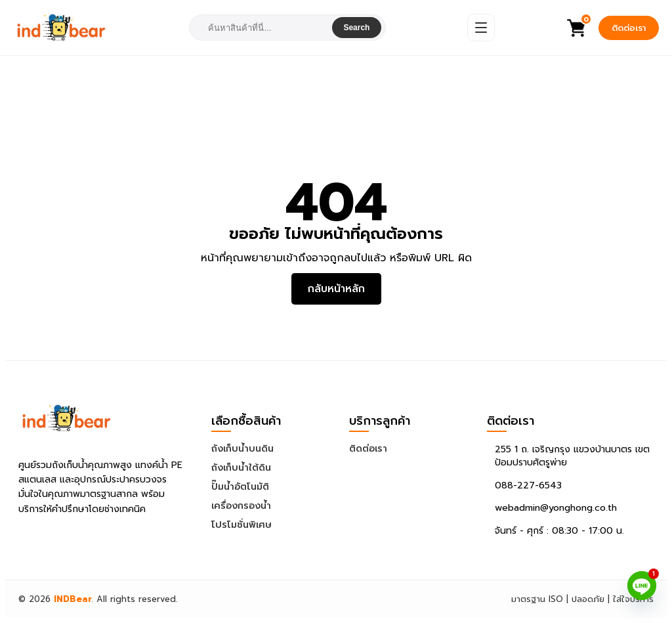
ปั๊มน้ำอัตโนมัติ (240, 487)
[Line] (642, 586)
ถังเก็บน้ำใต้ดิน (241, 468)
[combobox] (262, 28)
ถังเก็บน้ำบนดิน (242, 449)
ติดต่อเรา (629, 28)
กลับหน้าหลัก (336, 289)
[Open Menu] (481, 28)
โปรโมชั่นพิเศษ (241, 525)
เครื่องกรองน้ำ (241, 506)
